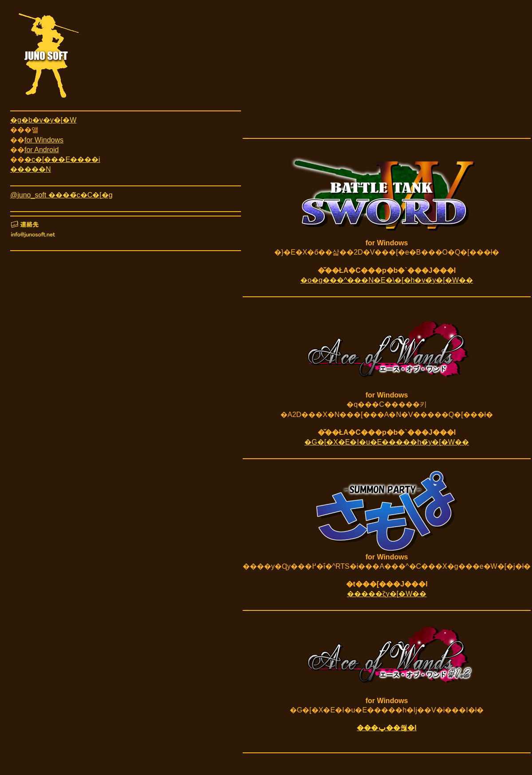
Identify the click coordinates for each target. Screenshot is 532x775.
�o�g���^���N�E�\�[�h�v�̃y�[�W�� (387, 280)
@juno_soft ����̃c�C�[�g (61, 195)
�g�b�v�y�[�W (43, 120)
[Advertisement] (387, 72)
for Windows (44, 140)
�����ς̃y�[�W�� (387, 594)
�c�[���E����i (62, 159)
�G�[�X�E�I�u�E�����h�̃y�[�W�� (387, 442)
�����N (31, 169)
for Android (41, 150)
